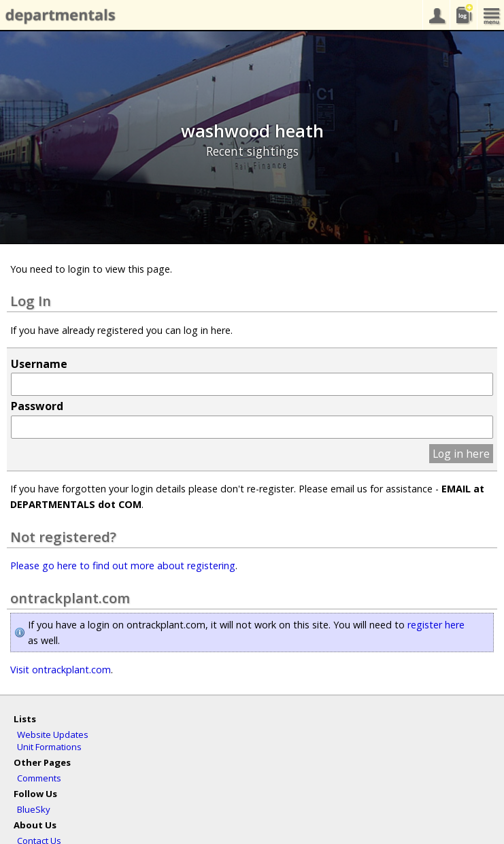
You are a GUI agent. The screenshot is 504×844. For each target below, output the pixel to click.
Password (37, 406)
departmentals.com (58, 16)
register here (436, 625)
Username (39, 364)
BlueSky (34, 809)
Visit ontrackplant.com (61, 670)
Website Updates (53, 735)
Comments (39, 778)
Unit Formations (49, 747)
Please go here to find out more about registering (123, 566)
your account (436, 15)
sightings (463, 15)
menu (490, 15)
